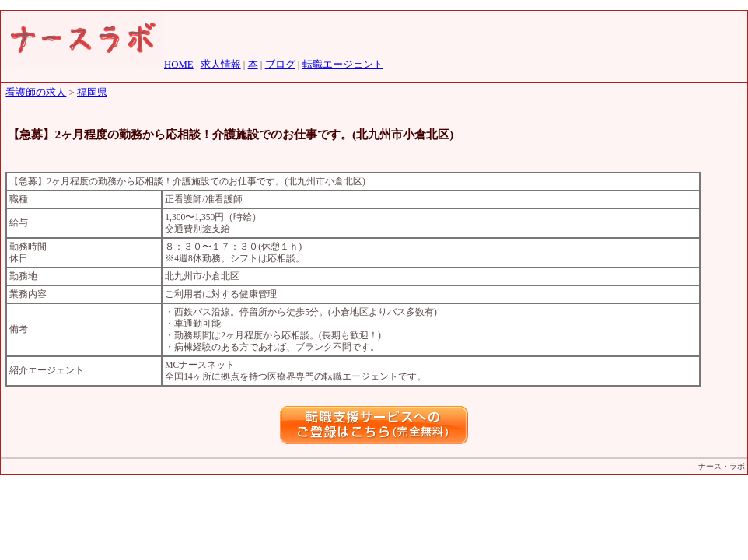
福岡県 (92, 93)
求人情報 (221, 65)
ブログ (280, 65)
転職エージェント (343, 65)
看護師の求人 (36, 93)
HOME (179, 65)
